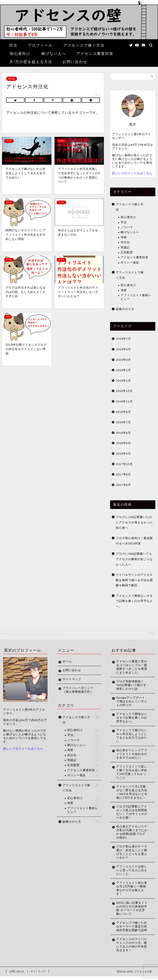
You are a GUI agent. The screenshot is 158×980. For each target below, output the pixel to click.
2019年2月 (123, 370)
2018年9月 (123, 412)
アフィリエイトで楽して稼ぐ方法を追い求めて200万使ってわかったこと (132, 772)
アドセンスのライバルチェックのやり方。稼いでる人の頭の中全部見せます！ (132, 948)
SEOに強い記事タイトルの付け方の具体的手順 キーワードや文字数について (132, 912)
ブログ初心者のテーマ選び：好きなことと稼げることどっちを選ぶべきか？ (132, 856)
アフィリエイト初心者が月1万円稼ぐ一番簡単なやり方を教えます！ (132, 892)
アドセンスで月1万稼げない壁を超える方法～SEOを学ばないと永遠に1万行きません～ (132, 794)
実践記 (125, 247)
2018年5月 (123, 443)
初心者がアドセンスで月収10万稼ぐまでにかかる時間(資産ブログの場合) (132, 836)
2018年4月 (123, 454)
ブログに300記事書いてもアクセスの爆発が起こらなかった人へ (134, 559)
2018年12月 (124, 391)
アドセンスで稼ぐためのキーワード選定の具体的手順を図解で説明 (132, 930)
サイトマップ (72, 679)
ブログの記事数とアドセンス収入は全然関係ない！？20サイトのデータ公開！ (132, 816)
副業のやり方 (125, 309)
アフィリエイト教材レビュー (136, 297)
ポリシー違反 (130, 263)
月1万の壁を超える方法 (31, 62)
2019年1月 (123, 381)
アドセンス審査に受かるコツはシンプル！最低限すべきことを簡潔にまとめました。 (132, 667)
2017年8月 (123, 474)
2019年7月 (123, 339)
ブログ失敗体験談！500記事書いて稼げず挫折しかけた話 (131, 685)
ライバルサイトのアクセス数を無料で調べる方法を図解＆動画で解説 (134, 580)
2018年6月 (123, 433)
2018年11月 (124, 401)
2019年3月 (123, 360)
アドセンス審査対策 (95, 53)
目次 (13, 45)
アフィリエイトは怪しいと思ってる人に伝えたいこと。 (132, 874)
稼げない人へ (54, 53)
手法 (124, 222)
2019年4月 (123, 349)
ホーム (67, 661)
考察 (124, 237)
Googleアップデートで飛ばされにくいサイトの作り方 (132, 701)
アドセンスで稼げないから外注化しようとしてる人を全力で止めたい (132, 736)
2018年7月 (123, 422)
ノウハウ (127, 227)
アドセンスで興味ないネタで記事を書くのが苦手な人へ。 (134, 601)
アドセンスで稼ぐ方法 (84, 45)
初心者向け (20, 53)
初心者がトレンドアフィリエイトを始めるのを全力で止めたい (132, 754)
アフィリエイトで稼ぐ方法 (130, 275)
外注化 (12, 79)
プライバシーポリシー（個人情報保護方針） (78, 690)
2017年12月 (124, 464)
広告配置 (127, 252)
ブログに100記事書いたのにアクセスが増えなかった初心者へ (134, 522)
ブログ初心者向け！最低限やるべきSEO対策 (134, 541)
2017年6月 (123, 485)
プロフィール (40, 45)
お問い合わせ (75, 62)
